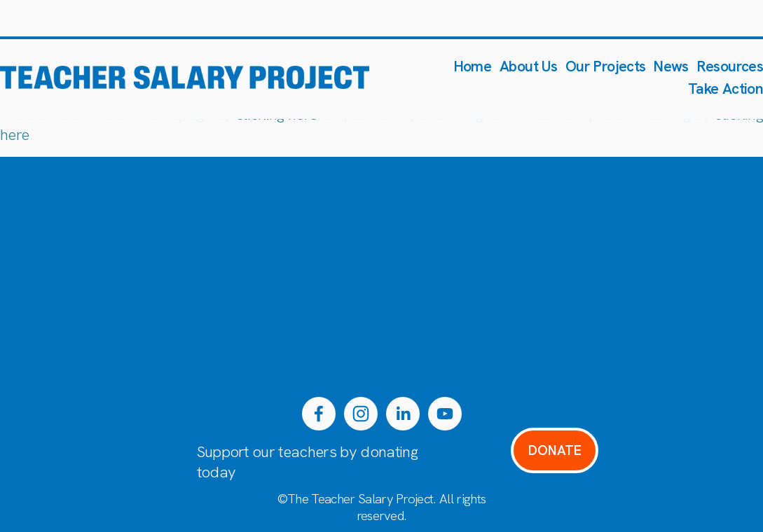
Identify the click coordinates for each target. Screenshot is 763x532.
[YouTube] (445, 414)
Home (473, 66)
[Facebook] (319, 414)
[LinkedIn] (403, 414)
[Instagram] (361, 414)
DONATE (555, 450)
